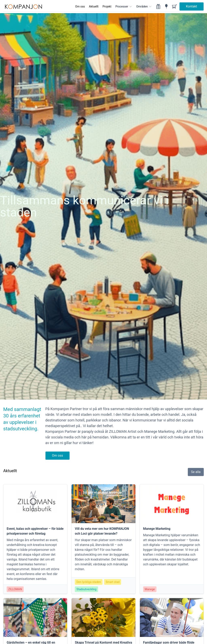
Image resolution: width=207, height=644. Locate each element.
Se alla (196, 472)
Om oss (80, 6)
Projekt (107, 6)
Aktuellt (94, 6)
